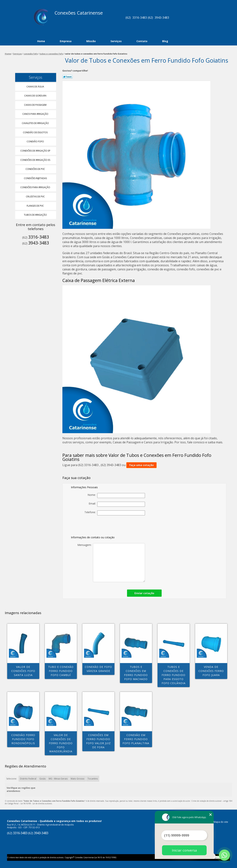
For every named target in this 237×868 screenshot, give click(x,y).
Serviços (116, 41)
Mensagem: (111, 563)
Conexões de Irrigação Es (36, 160)
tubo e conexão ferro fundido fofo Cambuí (61, 671)
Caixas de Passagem (36, 105)
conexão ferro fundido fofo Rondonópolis (23, 739)
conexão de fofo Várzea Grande (98, 669)
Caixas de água (36, 87)
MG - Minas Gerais (58, 779)
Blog (165, 41)
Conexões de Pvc (36, 169)
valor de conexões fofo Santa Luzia (23, 671)
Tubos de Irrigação (36, 215)
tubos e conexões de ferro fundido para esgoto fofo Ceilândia (174, 675)
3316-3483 (140, 18)
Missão (91, 41)
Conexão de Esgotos (36, 132)
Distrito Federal (28, 779)
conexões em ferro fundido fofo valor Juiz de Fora (98, 741)
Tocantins (93, 779)
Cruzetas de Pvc (36, 197)
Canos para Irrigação (36, 114)
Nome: (116, 496)
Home (41, 41)
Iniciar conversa (184, 850)
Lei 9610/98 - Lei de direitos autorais (36, 804)
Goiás (42, 779)
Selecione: (12, 779)
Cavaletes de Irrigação (36, 123)
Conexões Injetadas (36, 178)
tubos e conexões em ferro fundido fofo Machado (136, 673)
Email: (117, 504)
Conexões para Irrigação (36, 187)
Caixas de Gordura (36, 96)
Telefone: (115, 513)
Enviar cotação (144, 593)
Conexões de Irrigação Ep (36, 151)
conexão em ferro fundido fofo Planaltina (136, 739)
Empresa (66, 41)
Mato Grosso (78, 779)
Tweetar (67, 77)
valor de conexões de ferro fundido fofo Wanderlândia (61, 743)
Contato (142, 41)
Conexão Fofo (36, 141)
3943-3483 (162, 18)
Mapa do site (221, 822)
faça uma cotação (141, 465)
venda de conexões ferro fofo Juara (211, 671)
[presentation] (119, 526)
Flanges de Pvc (36, 206)
